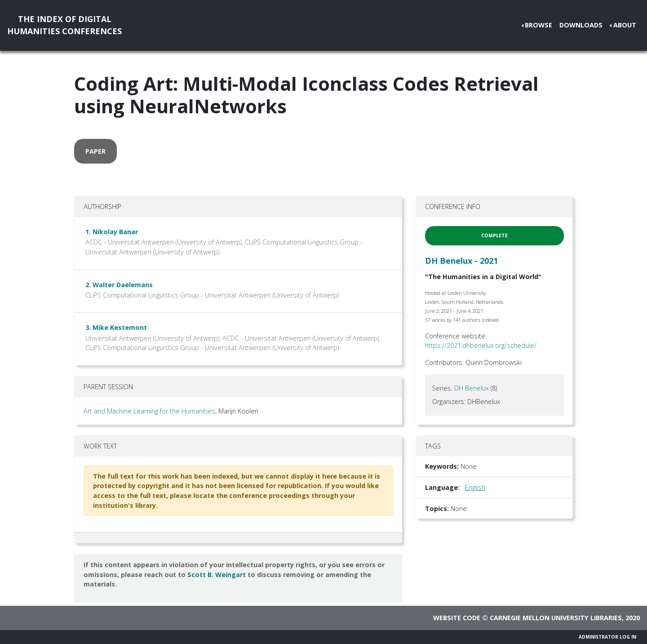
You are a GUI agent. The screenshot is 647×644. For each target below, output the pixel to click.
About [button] (625, 25)
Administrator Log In (607, 637)
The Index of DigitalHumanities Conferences (64, 25)
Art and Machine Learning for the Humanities (149, 411)
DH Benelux (472, 388)
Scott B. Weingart (217, 575)
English (475, 487)
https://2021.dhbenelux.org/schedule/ (481, 345)
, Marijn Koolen (237, 411)
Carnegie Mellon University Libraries (556, 618)
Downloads (581, 25)
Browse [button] (538, 25)
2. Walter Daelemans (119, 285)
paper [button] (95, 151)
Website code (457, 618)
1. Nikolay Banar (112, 232)
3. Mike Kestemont (116, 327)
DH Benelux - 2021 (461, 261)
